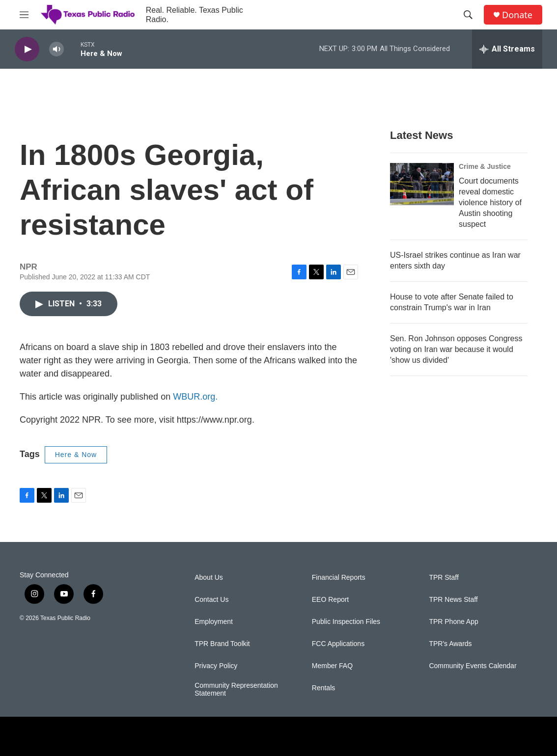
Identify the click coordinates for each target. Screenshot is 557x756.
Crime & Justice (485, 166)
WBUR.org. (195, 397)
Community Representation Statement (236, 689)
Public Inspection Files (346, 622)
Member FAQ (332, 666)
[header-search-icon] (468, 15)
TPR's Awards (450, 644)
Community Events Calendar (473, 666)
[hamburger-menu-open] (24, 15)
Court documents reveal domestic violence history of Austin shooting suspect (490, 202)
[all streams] (507, 49)
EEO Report (330, 600)
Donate (517, 15)
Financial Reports (339, 578)
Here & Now (76, 455)
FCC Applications (338, 644)
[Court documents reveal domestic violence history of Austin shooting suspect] (422, 184)
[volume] (56, 49)
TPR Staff (444, 578)
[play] (27, 49)
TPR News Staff (453, 600)
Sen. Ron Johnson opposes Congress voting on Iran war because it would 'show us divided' (456, 349)
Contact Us (211, 600)
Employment (214, 622)
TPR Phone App (453, 622)
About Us (209, 578)
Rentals (323, 688)
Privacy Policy (216, 666)
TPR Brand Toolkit (222, 644)
